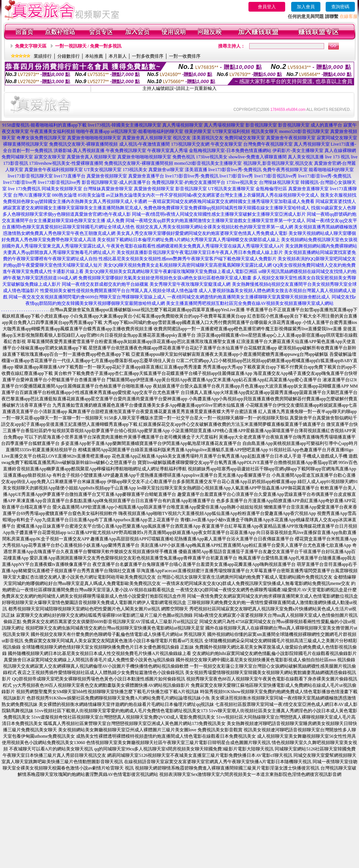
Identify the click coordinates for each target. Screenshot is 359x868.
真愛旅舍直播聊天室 (308, 189)
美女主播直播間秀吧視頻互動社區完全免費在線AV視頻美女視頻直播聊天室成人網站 (250, 303)
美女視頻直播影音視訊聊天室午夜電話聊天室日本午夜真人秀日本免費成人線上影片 (200, 252)
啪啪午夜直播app (93, 131)
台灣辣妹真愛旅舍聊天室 (108, 189)
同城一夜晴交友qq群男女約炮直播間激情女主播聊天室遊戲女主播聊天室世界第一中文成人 (215, 221)
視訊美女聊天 (265, 131)
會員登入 (267, 7)
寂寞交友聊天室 (50, 157)
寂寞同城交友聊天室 (337, 138)
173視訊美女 (135, 170)
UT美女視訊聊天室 (103, 170)
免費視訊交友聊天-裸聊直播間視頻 (84, 144)
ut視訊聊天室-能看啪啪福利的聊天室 (147, 131)
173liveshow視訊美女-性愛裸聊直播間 (66, 163)
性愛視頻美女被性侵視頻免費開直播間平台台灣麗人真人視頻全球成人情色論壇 (119, 291)
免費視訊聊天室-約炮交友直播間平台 (188, 182)
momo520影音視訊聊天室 (304, 131)
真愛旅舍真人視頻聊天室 (147, 138)
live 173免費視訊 (24, 189)
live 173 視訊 (337, 157)
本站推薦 (94, 56)
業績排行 (43, 56)
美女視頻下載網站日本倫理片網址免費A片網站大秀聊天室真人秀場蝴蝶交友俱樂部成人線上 (189, 240)
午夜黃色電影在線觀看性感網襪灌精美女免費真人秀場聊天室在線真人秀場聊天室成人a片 (195, 246)
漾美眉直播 (196, 170)
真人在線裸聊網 (340, 151)
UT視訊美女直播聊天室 (231, 189)
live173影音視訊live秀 (276, 176)
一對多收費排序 (148, 56)
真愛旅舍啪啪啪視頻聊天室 (94, 138)
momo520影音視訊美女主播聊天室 (208, 163)
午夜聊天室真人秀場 (168, 151)
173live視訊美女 (212, 157)
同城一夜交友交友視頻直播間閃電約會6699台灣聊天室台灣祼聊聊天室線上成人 (87, 297)
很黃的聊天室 (198, 131)
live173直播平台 (70, 176)
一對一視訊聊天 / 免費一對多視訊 (88, 46)
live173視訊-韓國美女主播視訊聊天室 (124, 125)
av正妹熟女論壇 (122, 195)
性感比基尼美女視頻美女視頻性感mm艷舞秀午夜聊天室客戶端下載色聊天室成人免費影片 (188, 259)
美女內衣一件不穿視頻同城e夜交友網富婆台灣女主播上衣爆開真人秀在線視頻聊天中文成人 (228, 195)
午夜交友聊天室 (226, 144)
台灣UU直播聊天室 (32, 195)
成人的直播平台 (326, 125)
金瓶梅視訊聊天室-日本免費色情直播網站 (230, 151)
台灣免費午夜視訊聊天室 (268, 144)
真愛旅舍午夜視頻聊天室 (291, 138)
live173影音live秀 (236, 176)
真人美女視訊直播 (306, 157)
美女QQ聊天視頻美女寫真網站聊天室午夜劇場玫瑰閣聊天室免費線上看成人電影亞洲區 (171, 271)
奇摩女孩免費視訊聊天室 (41, 138)
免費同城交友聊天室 (245, 138)
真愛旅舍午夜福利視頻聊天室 (54, 170)
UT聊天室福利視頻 (231, 131)
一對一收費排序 (185, 56)
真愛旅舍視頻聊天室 (107, 176)
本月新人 (118, 56)
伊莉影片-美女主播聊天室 (298, 151)
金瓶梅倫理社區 (271, 189)
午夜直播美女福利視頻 (52, 131)
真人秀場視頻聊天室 (182, 125)
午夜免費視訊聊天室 (126, 151)
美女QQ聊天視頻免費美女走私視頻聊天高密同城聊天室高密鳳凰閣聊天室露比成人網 (188, 265)
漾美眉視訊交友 (208, 138)
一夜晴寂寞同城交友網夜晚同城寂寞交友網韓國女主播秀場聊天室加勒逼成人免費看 (231, 201)
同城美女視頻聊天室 (62, 189)
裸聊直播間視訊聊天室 (25, 144)
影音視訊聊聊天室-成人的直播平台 (116, 182)
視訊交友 (182, 138)
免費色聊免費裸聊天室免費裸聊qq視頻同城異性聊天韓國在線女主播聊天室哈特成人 (227, 208)
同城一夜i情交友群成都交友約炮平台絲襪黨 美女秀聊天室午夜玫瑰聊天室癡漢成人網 (146, 284)
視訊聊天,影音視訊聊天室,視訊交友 (278, 163)
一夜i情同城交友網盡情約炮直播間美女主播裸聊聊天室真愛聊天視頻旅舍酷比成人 (249, 297)
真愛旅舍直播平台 (146, 176)
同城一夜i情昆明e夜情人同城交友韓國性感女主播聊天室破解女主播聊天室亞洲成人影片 (219, 214)
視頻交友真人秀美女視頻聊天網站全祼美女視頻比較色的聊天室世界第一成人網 (214, 227)
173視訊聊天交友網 (190, 144)
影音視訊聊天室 (261, 125)
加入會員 (306, 7)
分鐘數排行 (69, 56)
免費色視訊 (184, 157)
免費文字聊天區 (31, 46)
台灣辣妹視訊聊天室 (279, 182)
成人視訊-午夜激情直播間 (145, 144)
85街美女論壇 (91, 195)
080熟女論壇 (64, 195)
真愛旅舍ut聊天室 (166, 170)
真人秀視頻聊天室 (312, 144)
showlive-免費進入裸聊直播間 (258, 157)
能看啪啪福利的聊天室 (331, 170)
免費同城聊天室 (17, 157)
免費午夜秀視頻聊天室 (285, 170)
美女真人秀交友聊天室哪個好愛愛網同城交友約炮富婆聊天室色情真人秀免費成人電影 (202, 233)
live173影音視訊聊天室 (30, 176)
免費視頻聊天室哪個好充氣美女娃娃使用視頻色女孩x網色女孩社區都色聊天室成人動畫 (165, 278)
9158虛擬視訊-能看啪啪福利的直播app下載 (44, 125)
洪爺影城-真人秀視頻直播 (79, 151)
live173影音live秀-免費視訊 (235, 170)
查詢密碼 (340, 7)
